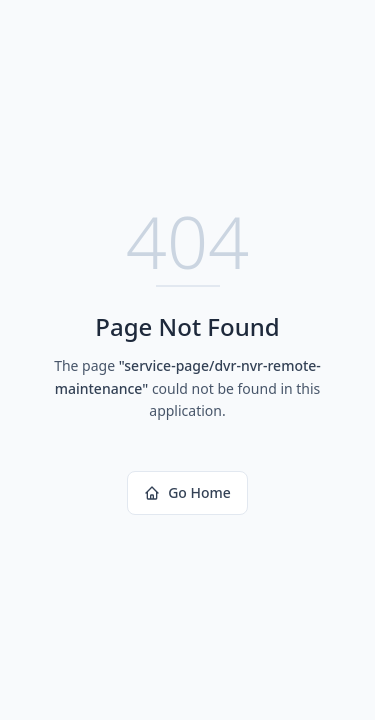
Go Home (187, 492)
